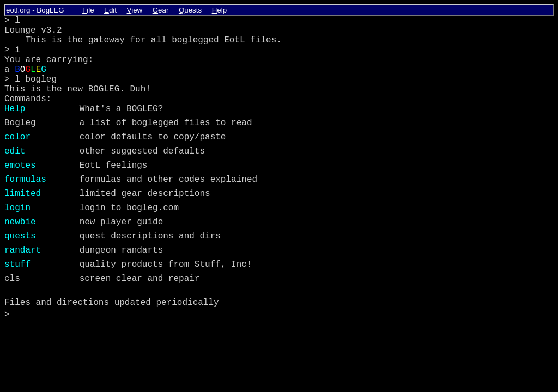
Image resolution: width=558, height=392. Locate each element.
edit (15, 151)
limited (23, 194)
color (17, 137)
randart (23, 250)
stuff (17, 265)
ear (161, 10)
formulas (25, 180)
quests (20, 236)
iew (135, 10)
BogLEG (50, 10)
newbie (20, 222)
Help (15, 109)
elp (219, 10)
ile (88, 10)
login (17, 208)
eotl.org (18, 10)
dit (110, 10)
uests (190, 10)
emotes (20, 166)
